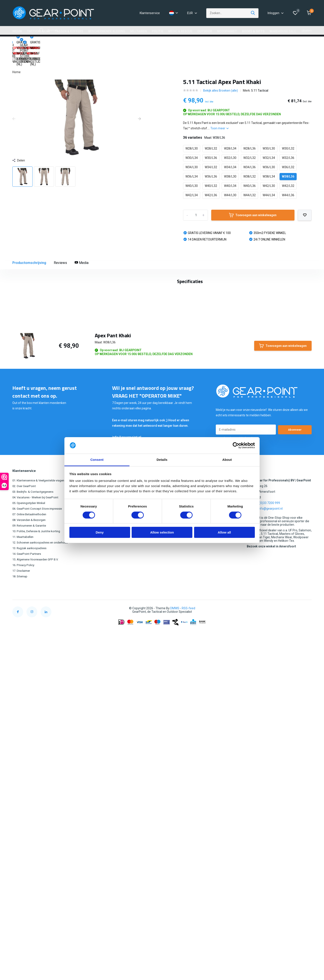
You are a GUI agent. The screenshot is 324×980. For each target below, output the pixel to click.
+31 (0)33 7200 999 (267, 780)
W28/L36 (250, 128)
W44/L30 (230, 174)
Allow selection (162, 532)
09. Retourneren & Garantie (31, 802)
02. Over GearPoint (25, 763)
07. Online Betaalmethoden (31, 791)
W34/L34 (230, 146)
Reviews (60, 242)
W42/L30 (269, 165)
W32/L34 (269, 137)
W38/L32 (250, 156)
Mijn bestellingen (123, 763)
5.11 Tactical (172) (38, 541)
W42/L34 (192, 174)
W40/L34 (230, 165)
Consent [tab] (97, 460)
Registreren (119, 757)
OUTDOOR (205, 31)
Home (16, 51)
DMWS (175, 885)
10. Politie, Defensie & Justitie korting (38, 808)
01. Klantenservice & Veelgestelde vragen (41, 757)
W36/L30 (269, 146)
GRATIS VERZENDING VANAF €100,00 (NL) (90, 43)
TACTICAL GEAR (38, 31)
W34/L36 (250, 146)
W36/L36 (211, 156)
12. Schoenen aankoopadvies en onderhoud (42, 819)
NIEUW (17, 31)
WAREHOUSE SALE (283, 31)
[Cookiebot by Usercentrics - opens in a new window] (236, 445)
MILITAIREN (138, 31)
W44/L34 (269, 174)
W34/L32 (211, 146)
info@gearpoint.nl (127, 714)
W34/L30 (192, 146)
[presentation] (14, 98)
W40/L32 (211, 165)
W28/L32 (211, 128)
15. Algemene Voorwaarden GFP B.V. (37, 836)
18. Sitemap (21, 853)
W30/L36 (211, 137)
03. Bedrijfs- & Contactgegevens (34, 768)
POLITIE (158, 31)
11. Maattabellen (24, 814)
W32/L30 (230, 137)
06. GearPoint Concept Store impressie (39, 785)
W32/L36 (288, 137)
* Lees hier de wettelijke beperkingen (238, 715)
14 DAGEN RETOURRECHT (213, 43)
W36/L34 (192, 156)
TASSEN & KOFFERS (69, 31)
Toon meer (219, 107)
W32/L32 (250, 137)
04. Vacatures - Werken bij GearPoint (37, 774)
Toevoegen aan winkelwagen (253, 194)
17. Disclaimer (22, 847)
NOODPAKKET (227, 31)
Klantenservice (150, 13)
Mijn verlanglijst (122, 768)
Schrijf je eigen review (288, 562)
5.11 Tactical (260, 70)
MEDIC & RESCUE (180, 31)
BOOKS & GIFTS (253, 31)
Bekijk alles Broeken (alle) (221, 70)
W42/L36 (211, 174)
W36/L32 (288, 146)
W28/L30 (192, 128)
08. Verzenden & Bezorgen (31, 797)
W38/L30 (230, 156)
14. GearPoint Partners (28, 830)
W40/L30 (192, 165)
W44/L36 (288, 174)
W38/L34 (269, 156)
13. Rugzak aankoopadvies (31, 825)
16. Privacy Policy (24, 842)
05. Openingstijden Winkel (30, 780)
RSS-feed (188, 885)
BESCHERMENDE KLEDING (107, 31)
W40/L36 (250, 165)
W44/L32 (250, 174)
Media (82, 242)
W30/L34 (192, 137)
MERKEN (307, 31)
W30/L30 (269, 128)
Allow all (224, 532)
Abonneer (295, 706)
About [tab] (227, 460)
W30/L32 (288, 128)
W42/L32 (288, 165)
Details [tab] (162, 460)
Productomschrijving (29, 242)
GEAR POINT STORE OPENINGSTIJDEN (157, 43)
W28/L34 (230, 128)
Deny (100, 532)
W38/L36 (288, 156)
